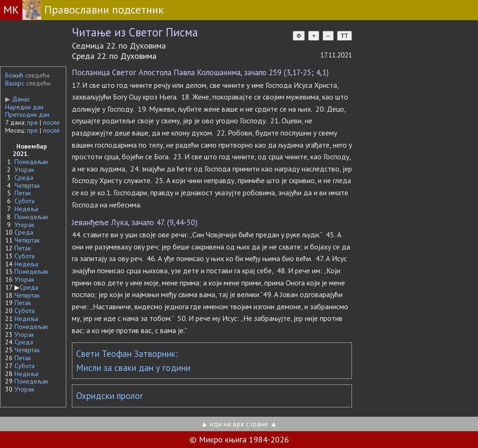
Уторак (24, 170)
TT (344, 36)
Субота (25, 201)
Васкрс (15, 83)
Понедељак (31, 162)
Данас (18, 99)
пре (32, 122)
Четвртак (27, 185)
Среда (24, 178)
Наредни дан (24, 107)
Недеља (26, 209)
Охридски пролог (110, 396)
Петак (23, 193)
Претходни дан (27, 114)
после (51, 122)
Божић (14, 75)
